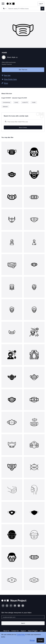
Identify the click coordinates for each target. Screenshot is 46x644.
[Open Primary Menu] (3, 4)
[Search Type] (4, 9)
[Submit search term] (42, 9)
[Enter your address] (23, 617)
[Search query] (23, 122)
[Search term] (24, 9)
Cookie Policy (21, 635)
